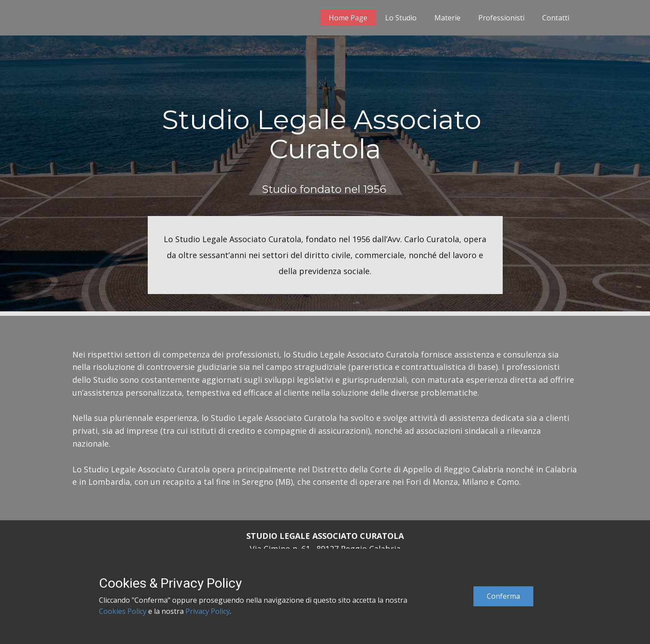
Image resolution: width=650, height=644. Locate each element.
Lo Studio (401, 18)
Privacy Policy (208, 611)
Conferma (503, 596)
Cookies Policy (123, 611)
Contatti (556, 18)
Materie (447, 18)
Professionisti (501, 18)
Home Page (348, 18)
